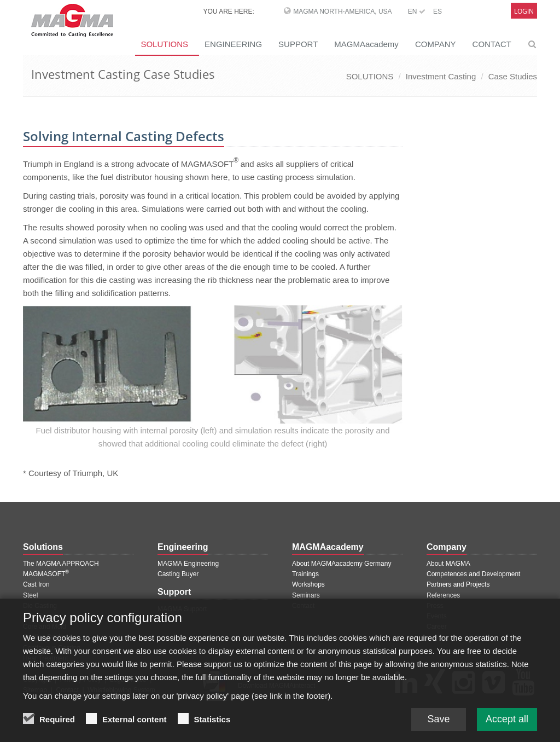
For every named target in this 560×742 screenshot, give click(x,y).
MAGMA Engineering (188, 564)
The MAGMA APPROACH (61, 564)
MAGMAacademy (366, 44)
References (443, 595)
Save (438, 726)
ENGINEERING (233, 44)
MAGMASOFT (46, 574)
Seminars (306, 595)
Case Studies (513, 76)
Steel (30, 595)
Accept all (507, 726)
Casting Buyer (178, 574)
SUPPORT (298, 44)
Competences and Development (473, 574)
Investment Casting (441, 76)
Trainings (305, 574)
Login (524, 11)
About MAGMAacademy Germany (342, 564)
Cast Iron (36, 584)
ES (437, 11)
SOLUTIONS (164, 44)
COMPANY (436, 44)
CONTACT (492, 44)
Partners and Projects (458, 584)
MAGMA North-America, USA (342, 11)
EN (417, 11)
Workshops (308, 584)
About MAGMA (448, 564)
